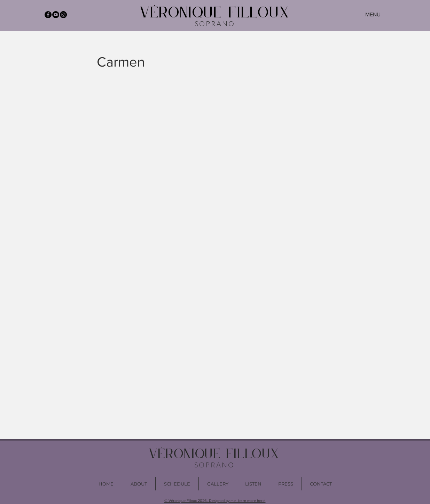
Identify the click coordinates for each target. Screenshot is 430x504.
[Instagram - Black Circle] (63, 15)
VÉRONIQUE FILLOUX (215, 13)
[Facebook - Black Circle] (48, 15)
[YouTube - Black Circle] (56, 15)
